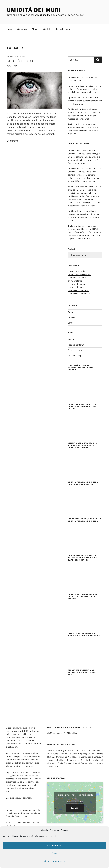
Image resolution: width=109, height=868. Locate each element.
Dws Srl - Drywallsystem (29, 730)
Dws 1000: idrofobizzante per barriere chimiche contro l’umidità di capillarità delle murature (85, 235)
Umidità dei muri (34, 10)
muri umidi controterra (27, 127)
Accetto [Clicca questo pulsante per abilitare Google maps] (75, 808)
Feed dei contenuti (76, 344)
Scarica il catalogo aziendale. (19, 797)
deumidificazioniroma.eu (79, 293)
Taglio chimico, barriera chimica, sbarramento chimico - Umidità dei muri (83, 229)
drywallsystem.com (77, 284)
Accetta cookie (55, 846)
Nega (55, 853)
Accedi (71, 339)
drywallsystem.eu (76, 287)
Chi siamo (22, 29)
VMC (70, 322)
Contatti (47, 29)
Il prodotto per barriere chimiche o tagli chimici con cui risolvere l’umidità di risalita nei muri (85, 100)
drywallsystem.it (75, 280)
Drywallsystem (63, 29)
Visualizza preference (55, 861)
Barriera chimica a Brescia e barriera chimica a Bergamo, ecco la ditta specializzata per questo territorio (84, 89)
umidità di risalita (20, 123)
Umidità (71, 317)
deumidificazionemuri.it (78, 290)
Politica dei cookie (75, 801)
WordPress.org (75, 355)
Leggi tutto (13, 140)
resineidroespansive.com (79, 274)
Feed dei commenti (76, 350)
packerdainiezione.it (77, 277)
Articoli (71, 312)
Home (10, 29)
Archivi (71, 249)
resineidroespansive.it (78, 271)
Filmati (35, 29)
